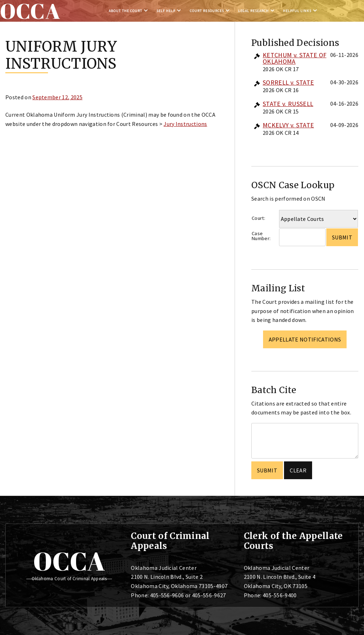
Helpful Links (297, 11)
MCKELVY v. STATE (288, 125)
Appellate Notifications (305, 339)
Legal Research (253, 11)
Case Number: (261, 236)
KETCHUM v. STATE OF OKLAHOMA (295, 58)
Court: (258, 218)
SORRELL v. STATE (288, 82)
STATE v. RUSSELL (288, 104)
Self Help (166, 11)
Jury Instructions (185, 124)
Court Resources (207, 11)
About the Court (125, 11)
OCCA (69, 561)
